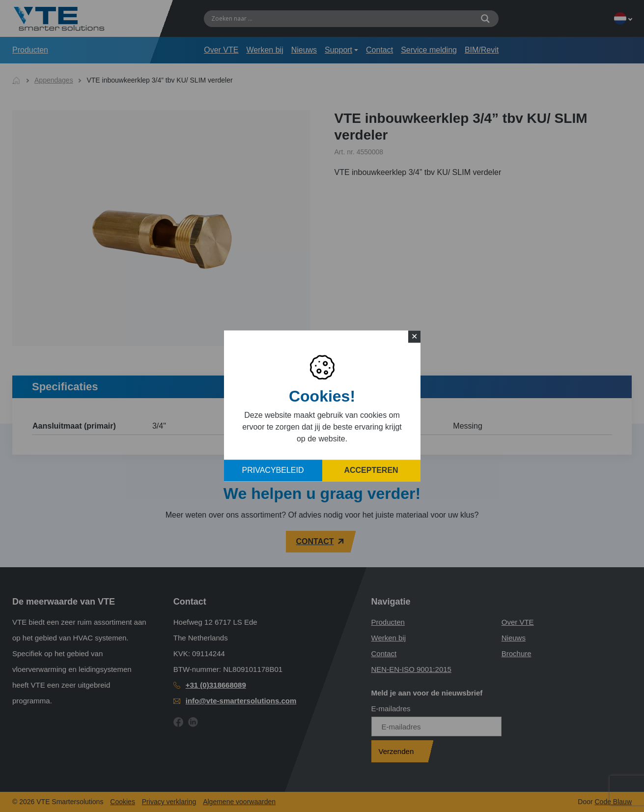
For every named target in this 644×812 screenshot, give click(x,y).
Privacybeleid (273, 471)
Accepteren (371, 471)
